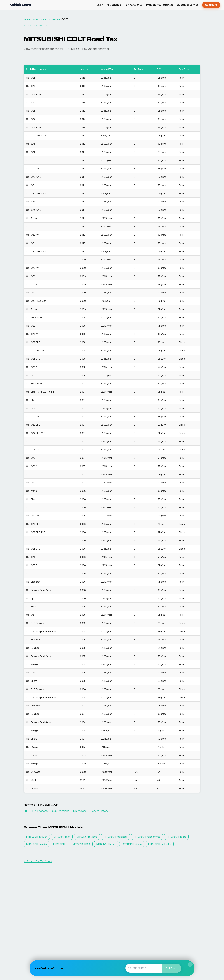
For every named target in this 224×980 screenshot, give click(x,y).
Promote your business (160, 5)
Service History (99, 811)
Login (100, 5)
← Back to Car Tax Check (38, 861)
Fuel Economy (40, 811)
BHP (26, 811)
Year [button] (84, 69)
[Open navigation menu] (5, 5)
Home (27, 19)
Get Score (211, 5)
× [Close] (190, 964)
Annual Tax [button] (109, 69)
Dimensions (80, 811)
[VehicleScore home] (20, 5)
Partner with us (134, 5)
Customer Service (188, 5)
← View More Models (36, 26)
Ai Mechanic (114, 5)
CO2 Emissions (61, 811)
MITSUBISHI (54, 19)
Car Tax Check (39, 19)
